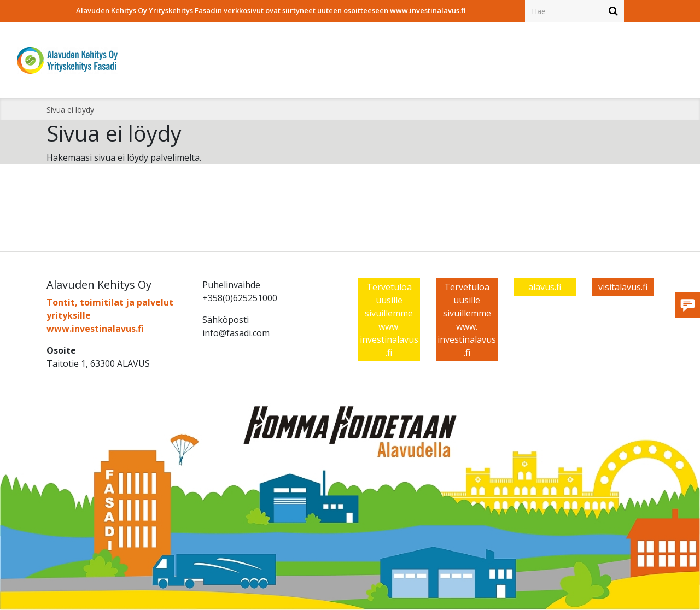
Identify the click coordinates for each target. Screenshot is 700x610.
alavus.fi (545, 287)
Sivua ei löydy (70, 110)
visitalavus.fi (623, 287)
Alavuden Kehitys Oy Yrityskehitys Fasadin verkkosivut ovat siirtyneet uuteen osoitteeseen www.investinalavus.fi (271, 10)
